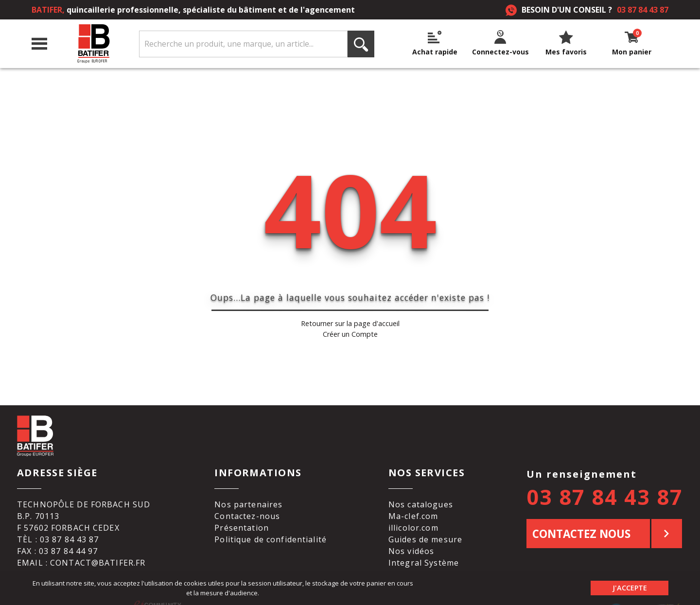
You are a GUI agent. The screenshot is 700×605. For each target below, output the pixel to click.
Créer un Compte (350, 327)
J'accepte (630, 588)
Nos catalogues (421, 490)
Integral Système (424, 549)
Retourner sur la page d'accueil (350, 317)
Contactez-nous (247, 502)
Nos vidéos (411, 537)
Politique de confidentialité (271, 525)
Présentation (242, 514)
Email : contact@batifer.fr (81, 549)
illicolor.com (413, 514)
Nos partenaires (248, 490)
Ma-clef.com (413, 502)
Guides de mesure (425, 525)
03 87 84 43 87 (643, 10)
